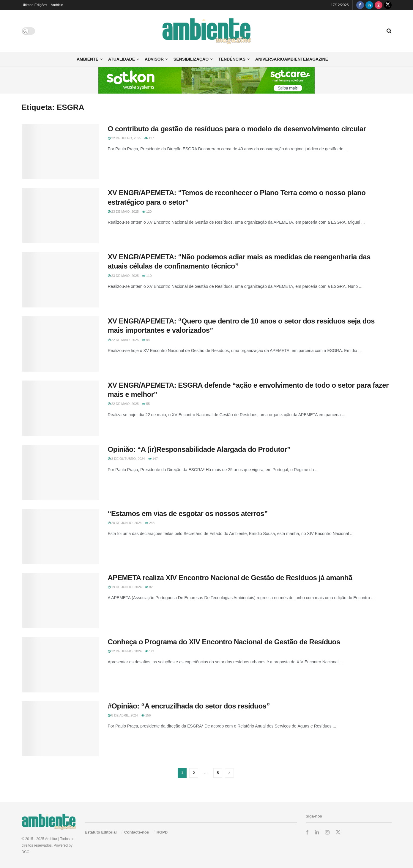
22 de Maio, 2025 (123, 340)
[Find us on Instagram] (379, 5)
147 (153, 459)
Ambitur (57, 5)
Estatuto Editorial (101, 832)
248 (150, 523)
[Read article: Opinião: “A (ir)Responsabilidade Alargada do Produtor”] (60, 472)
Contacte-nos (137, 832)
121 (150, 651)
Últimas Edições (34, 5)
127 (149, 138)
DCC (26, 852)
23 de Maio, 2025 (123, 212)
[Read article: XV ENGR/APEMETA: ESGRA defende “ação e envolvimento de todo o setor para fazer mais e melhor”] (60, 408)
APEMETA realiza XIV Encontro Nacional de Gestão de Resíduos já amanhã (230, 578)
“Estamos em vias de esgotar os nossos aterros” (188, 513)
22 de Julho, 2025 (124, 138)
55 (146, 404)
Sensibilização (191, 59)
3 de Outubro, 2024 (126, 459)
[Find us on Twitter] (388, 5)
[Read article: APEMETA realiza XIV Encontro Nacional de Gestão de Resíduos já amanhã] (60, 601)
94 (146, 340)
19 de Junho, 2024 (125, 587)
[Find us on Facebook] (360, 5)
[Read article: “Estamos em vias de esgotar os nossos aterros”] (60, 536)
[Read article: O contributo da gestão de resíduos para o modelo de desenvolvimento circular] (60, 152)
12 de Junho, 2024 (125, 651)
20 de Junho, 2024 (125, 523)
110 (147, 276)
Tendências (232, 59)
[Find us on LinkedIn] (369, 5)
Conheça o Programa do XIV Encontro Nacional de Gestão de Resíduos (224, 642)
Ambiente (88, 59)
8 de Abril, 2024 (123, 715)
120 (147, 212)
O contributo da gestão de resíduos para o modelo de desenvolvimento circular (237, 129)
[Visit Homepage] (207, 31)
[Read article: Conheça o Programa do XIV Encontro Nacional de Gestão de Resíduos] (60, 665)
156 (146, 715)
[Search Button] (389, 31)
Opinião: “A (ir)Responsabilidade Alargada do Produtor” (199, 449)
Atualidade (122, 59)
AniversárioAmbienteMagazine (292, 59)
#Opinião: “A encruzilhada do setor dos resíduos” (189, 706)
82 (149, 587)
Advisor (154, 59)
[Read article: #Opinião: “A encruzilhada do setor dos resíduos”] (60, 729)
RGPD (162, 832)
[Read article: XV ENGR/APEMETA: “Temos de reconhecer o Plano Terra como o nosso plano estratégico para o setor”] (60, 216)
